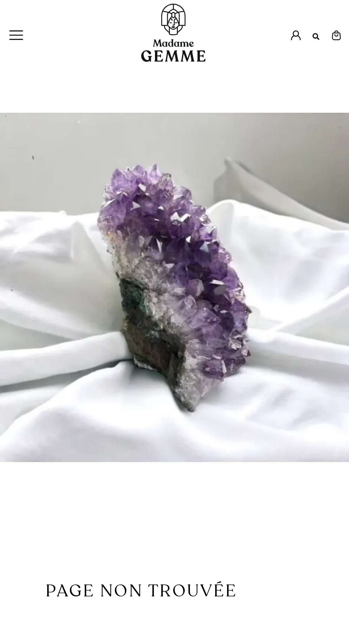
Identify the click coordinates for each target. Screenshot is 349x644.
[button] (316, 37)
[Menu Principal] (16, 35)
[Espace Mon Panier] (336, 35)
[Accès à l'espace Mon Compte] (296, 35)
